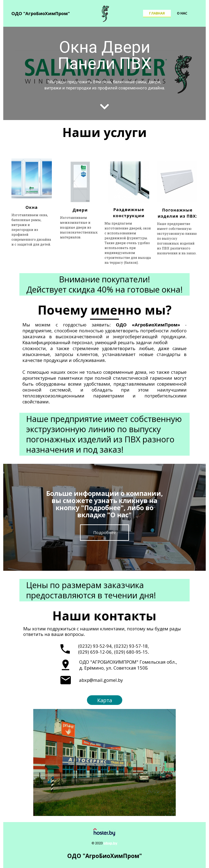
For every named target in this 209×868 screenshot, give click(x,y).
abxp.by (110, 843)
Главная (157, 13)
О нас (182, 13)
